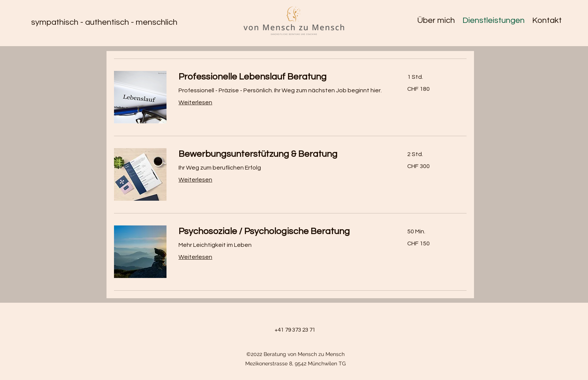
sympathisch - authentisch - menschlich (104, 22)
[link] (284, 77)
